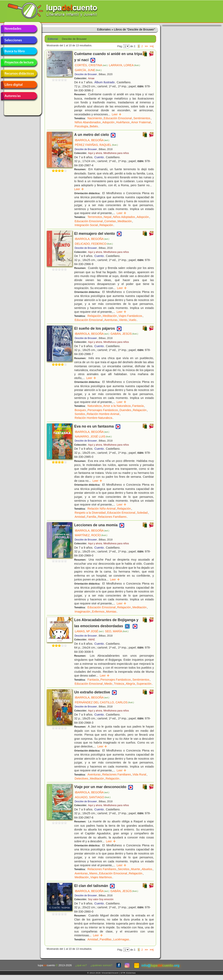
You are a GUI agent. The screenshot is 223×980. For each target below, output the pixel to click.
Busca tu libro (19, 51)
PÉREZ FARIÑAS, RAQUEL (96, 145)
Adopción (108, 122)
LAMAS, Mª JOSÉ (89, 631)
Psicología (81, 126)
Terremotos (95, 217)
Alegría (130, 684)
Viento (123, 320)
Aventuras (111, 320)
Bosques (80, 410)
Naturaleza (95, 406)
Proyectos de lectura (19, 63)
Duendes (125, 410)
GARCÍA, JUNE (88, 70)
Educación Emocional (118, 118)
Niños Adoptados (124, 217)
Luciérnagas (121, 939)
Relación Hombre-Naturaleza (93, 418)
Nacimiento (95, 118)
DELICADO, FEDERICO (94, 244)
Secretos (124, 869)
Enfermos (98, 612)
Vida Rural (139, 774)
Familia (91, 517)
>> (146, 46)
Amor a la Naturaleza (117, 406)
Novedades (19, 29)
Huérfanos (123, 122)
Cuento (99, 157)
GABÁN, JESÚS (124, 334)
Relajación (106, 225)
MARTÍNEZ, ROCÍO (91, 535)
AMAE (92, 640)
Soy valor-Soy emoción (101, 899)
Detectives (81, 779)
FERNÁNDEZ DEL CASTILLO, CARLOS (104, 702)
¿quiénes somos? (101, 965)
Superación (144, 684)
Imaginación (83, 612)
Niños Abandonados (88, 122)
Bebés (94, 126)
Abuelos (147, 869)
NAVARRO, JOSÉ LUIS (93, 436)
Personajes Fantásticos (103, 410)
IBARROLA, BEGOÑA (92, 140)
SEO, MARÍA (117, 631)
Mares (93, 873)
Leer (117, 114)
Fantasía (138, 406)
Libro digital (19, 85)
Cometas (110, 221)
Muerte (136, 869)
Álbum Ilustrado (105, 82)
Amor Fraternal (141, 122)
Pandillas (106, 939)
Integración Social (86, 225)
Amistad (80, 517)
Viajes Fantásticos (130, 316)
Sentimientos (142, 118)
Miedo (108, 684)
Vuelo (132, 320)
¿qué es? (81, 965)
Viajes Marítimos (101, 877)
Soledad (142, 513)
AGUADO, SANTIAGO (93, 797)
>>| (152, 46)
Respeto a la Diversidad (90, 513)
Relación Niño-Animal (102, 509)
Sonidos (80, 414)
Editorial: (53, 39)
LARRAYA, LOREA (124, 65)
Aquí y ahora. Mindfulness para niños (108, 153)
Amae (91, 78)
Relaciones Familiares (112, 517)
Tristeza (119, 684)
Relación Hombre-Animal (103, 414)
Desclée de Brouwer (86, 74)
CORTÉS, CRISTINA (91, 65)
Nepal (108, 217)
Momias (111, 612)
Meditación (125, 221)
